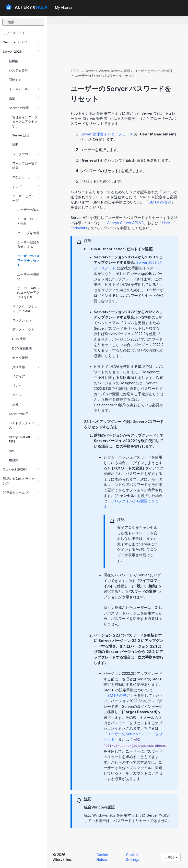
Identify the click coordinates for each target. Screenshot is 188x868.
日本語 (171, 857)
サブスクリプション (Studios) (25, 309)
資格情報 (26, 367)
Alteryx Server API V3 (125, 223)
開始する (15, 80)
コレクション (26, 320)
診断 (15, 145)
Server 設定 (21, 135)
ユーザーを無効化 (28, 277)
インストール (24, 89)
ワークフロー (26, 154)
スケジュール (26, 177)
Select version (69, 17)
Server (90, 71)
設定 (24, 98)
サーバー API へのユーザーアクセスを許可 (29, 292)
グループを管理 (28, 233)
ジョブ (26, 186)
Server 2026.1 (21, 51)
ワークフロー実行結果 (25, 166)
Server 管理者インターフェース (107, 134)
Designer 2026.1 (21, 42)
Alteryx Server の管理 (115, 71)
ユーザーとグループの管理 (153, 71)
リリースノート (14, 33)
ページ (17, 395)
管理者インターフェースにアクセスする (25, 121)
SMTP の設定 (160, 202)
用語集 (14, 460)
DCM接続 (19, 339)
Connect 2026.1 (21, 469)
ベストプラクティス (24, 425)
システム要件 (18, 70)
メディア (19, 376)
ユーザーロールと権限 (28, 221)
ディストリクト (23, 329)
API (24, 451)
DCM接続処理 (22, 348)
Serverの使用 (24, 414)
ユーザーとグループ (26, 198)
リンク (17, 386)
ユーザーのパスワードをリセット (28, 260)
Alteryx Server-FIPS (24, 439)
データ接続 (20, 358)
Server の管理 (24, 108)
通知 (15, 404)
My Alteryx (64, 7)
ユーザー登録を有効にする (28, 244)
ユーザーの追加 (28, 210)
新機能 (14, 61)
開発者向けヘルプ (21, 493)
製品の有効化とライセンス (21, 481)
